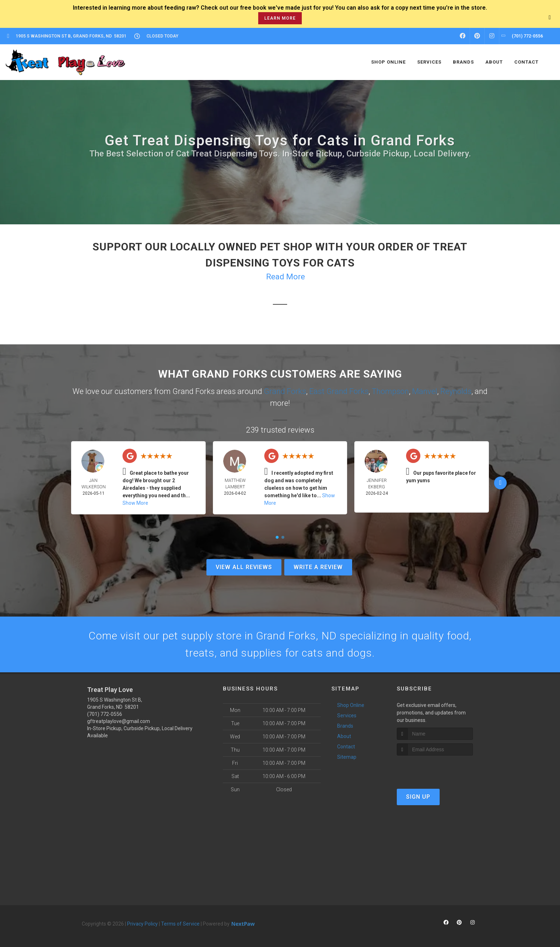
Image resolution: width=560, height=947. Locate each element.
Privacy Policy (142, 924)
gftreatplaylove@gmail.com (119, 721)
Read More (286, 277)
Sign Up (418, 797)
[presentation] (435, 769)
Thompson (390, 391)
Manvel (425, 391)
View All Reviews (244, 567)
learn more (280, 18)
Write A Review (318, 567)
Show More (135, 503)
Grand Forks (285, 391)
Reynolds (456, 391)
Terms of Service (180, 924)
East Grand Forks (339, 391)
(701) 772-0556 (105, 714)
